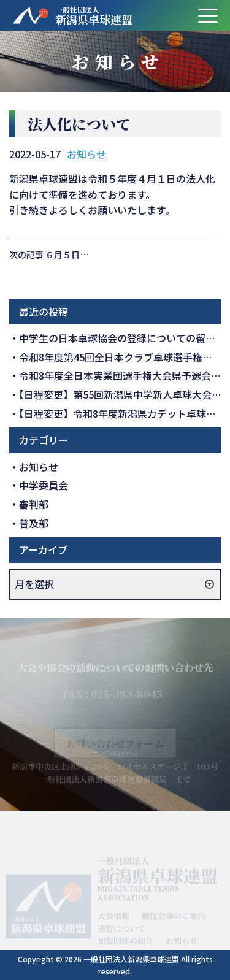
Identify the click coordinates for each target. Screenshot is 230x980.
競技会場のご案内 (174, 920)
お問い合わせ (121, 958)
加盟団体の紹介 (125, 945)
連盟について (121, 932)
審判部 (34, 504)
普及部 (34, 523)
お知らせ (86, 154)
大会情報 (113, 920)
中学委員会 (44, 485)
